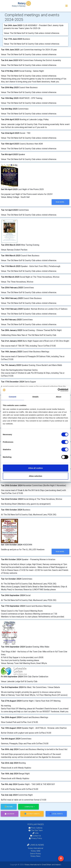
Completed (28, 807)
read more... (60, 202)
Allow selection (35, 476)
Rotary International (36, 848)
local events (56, 814)
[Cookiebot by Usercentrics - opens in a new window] (58, 390)
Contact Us (36, 836)
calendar (10, 814)
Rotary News (35, 856)
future (9, 807)
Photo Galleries (36, 828)
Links (36, 833)
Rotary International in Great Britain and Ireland (42, 865)
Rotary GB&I (36, 851)
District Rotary (35, 854)
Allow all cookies (35, 468)
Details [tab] (36, 397)
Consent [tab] (13, 397)
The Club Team (36, 830)
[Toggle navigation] (67, 6)
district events (32, 814)
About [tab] (59, 397)
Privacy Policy (35, 838)
